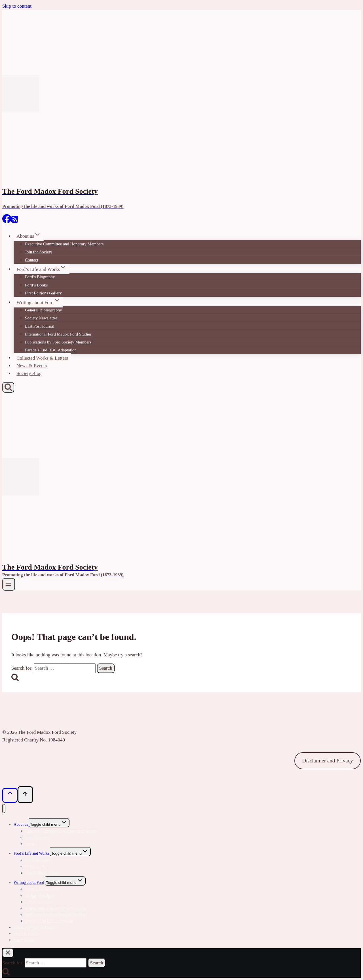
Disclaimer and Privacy (327, 761)
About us (21, 824)
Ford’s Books (36, 285)
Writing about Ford (29, 883)
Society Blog (29, 373)
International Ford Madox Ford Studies (58, 334)
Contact (32, 260)
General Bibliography (43, 310)
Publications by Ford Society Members (58, 342)
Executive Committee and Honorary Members (64, 244)
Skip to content (17, 6)
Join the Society (39, 252)
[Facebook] (7, 221)
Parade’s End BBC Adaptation (51, 350)
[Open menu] (9, 584)
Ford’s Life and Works (31, 853)
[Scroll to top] (10, 795)
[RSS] (15, 221)
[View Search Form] (8, 387)
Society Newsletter (41, 318)
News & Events (32, 366)
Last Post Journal (40, 326)
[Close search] (8, 953)
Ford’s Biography (40, 277)
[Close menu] (4, 809)
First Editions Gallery (43, 293)
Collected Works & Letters (42, 358)
